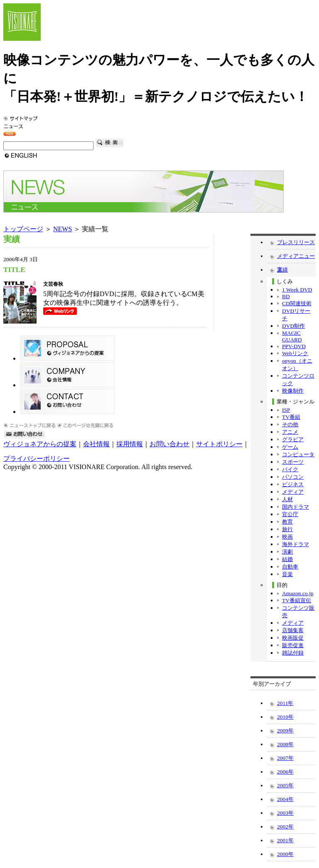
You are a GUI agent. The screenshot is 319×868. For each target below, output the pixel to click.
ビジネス (293, 484)
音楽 (287, 574)
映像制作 (293, 391)
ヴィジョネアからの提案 (40, 444)
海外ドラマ (296, 544)
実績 (282, 270)
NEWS (63, 229)
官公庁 (290, 514)
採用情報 (130, 444)
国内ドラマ (296, 507)
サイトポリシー (219, 444)
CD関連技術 (297, 303)
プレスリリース (296, 242)
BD (286, 296)
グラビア (293, 439)
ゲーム (290, 447)
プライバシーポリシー (37, 459)
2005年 (285, 785)
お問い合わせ (169, 444)
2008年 (285, 744)
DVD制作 (293, 326)
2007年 (285, 758)
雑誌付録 (293, 653)
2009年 (285, 731)
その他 (290, 424)
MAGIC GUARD (292, 336)
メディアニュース (296, 258)
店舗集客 (293, 630)
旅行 (287, 529)
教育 (287, 522)
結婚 (287, 559)
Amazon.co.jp (298, 593)
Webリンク (295, 353)
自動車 (290, 567)
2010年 (285, 717)
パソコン (293, 477)
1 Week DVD (297, 290)
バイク (290, 469)
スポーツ (293, 462)
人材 (287, 499)
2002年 (285, 827)
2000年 (285, 854)
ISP (286, 410)
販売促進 (293, 645)
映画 (287, 537)
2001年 (285, 840)
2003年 (285, 813)
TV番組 (291, 417)
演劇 (287, 552)
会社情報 (96, 444)
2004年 (285, 799)
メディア (293, 492)
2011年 (285, 703)
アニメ (290, 432)
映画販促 (293, 638)
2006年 (285, 772)
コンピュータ (298, 454)
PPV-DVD (294, 346)
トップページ (23, 229)
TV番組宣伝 (297, 600)
